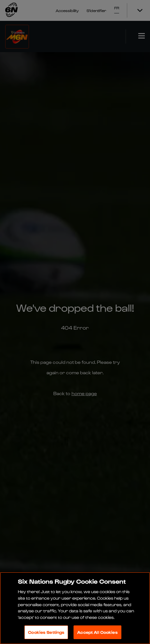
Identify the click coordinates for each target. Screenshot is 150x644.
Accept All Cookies (97, 633)
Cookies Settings (46, 633)
